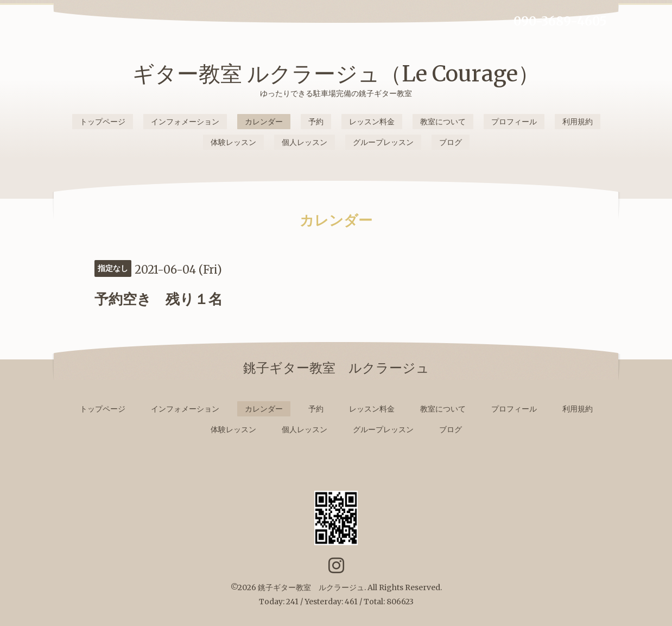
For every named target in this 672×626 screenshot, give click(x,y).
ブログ (451, 142)
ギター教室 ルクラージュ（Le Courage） (336, 74)
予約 (316, 122)
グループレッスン (383, 142)
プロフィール (514, 122)
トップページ (103, 122)
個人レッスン (305, 142)
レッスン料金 (372, 122)
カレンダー (264, 122)
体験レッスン (233, 142)
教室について (443, 122)
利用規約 (578, 122)
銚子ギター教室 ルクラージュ (311, 587)
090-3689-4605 (560, 21)
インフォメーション (185, 122)
